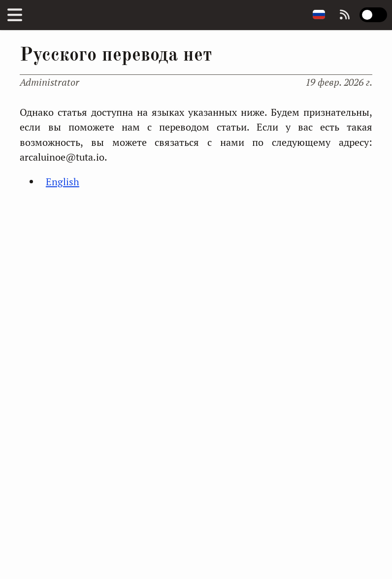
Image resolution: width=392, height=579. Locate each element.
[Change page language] (319, 15)
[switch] (373, 15)
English (63, 182)
